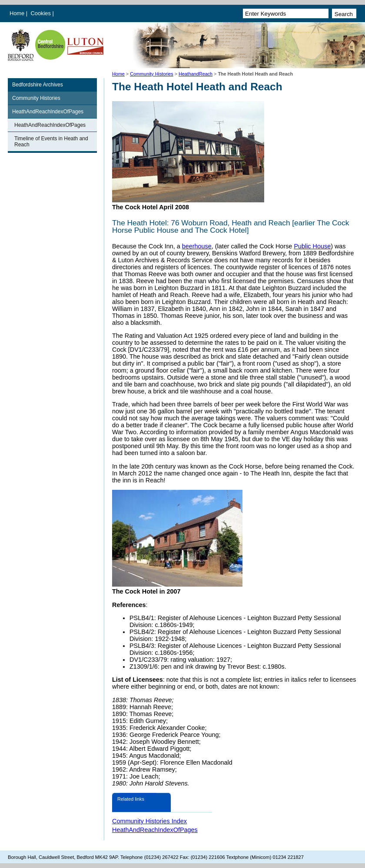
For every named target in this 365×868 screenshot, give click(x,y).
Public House (312, 246)
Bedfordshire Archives (38, 85)
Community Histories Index (149, 821)
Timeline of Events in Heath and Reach (51, 142)
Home (17, 13)
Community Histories (152, 74)
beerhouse (197, 246)
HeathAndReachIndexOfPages (48, 112)
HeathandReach (196, 74)
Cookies (42, 13)
